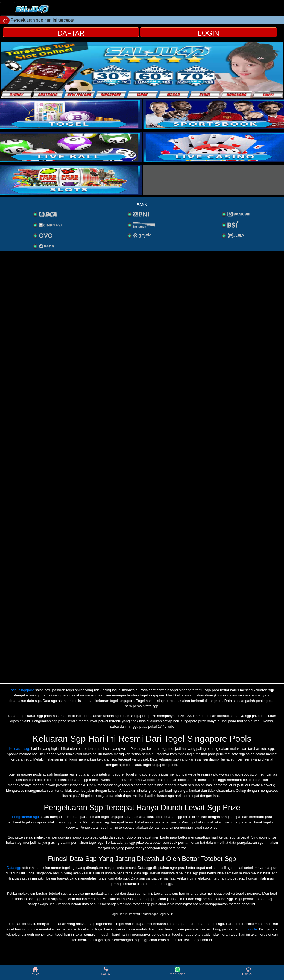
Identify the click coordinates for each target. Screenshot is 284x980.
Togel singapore (22, 690)
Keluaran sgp (20, 749)
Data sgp (14, 868)
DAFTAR (71, 33)
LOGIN (209, 33)
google (252, 929)
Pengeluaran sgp (25, 817)
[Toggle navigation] (8, 9)
